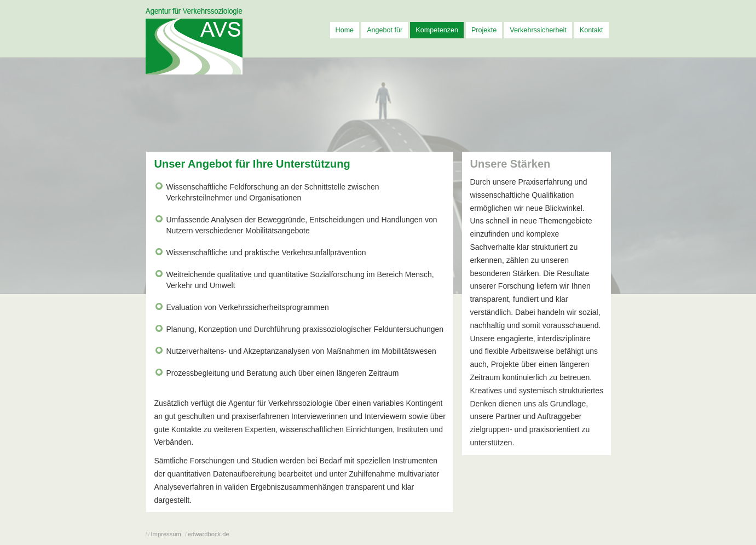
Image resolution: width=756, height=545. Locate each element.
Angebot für (385, 30)
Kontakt (591, 30)
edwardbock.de (209, 534)
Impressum (166, 534)
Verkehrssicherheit (538, 30)
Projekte (484, 30)
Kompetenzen (437, 30)
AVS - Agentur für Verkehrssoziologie (194, 41)
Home (345, 30)
